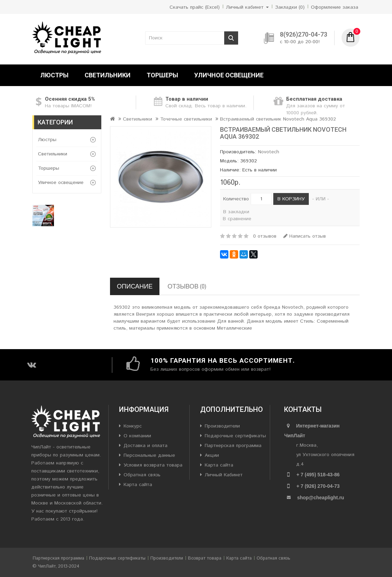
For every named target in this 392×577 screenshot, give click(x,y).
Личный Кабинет (224, 475)
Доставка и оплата (146, 446)
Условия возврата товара (153, 465)
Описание (135, 286)
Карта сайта (138, 485)
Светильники (108, 75)
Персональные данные (149, 455)
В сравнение (237, 219)
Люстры (54, 75)
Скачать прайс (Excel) (195, 7)
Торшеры (162, 75)
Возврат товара (205, 558)
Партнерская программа (233, 446)
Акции (212, 455)
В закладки (236, 212)
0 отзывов (265, 236)
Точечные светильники (186, 119)
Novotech (269, 152)
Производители (222, 426)
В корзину (291, 199)
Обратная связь (142, 475)
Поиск (231, 38)
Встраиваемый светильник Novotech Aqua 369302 (278, 119)
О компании (137, 436)
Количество (236, 199)
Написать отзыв (305, 236)
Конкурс (133, 426)
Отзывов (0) (187, 286)
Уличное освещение (229, 75)
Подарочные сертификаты (235, 436)
